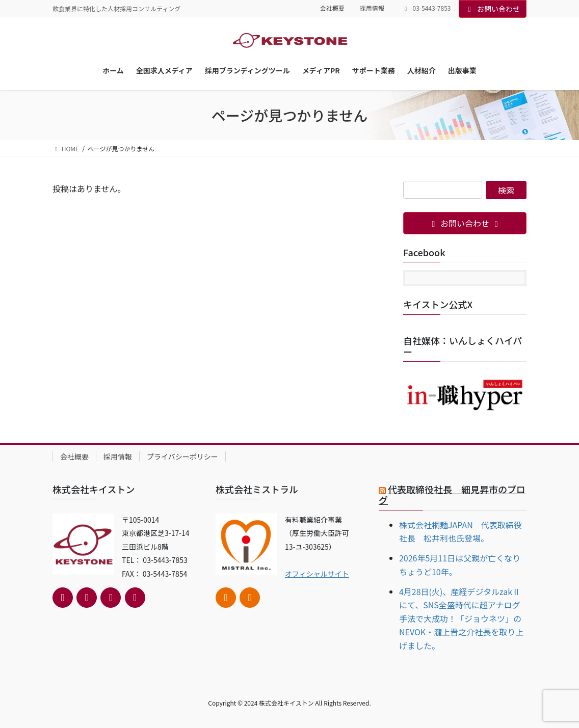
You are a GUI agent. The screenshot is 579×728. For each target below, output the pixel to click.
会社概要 (332, 8)
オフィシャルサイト (317, 574)
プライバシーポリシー (182, 456)
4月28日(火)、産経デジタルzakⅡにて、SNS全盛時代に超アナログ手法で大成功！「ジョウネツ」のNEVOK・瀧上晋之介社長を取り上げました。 (461, 618)
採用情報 (372, 8)
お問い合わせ (493, 9)
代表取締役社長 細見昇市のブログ (452, 495)
